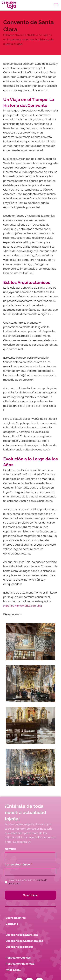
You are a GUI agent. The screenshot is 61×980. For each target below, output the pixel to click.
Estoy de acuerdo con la (27, 882)
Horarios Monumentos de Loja (23, 606)
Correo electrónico (18, 864)
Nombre (10, 849)
